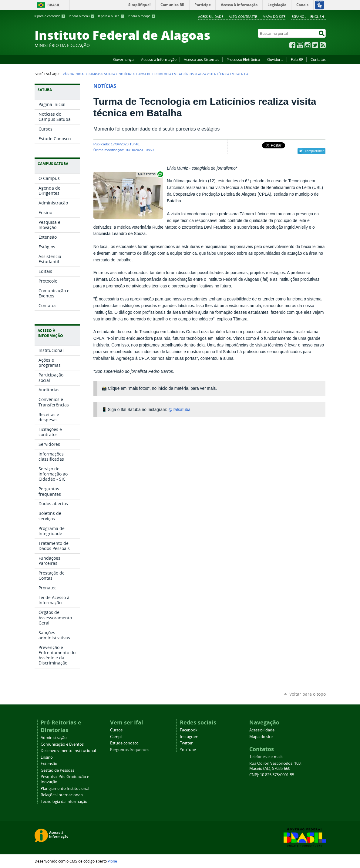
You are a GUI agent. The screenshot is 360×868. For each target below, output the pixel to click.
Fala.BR (297, 59)
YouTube (300, 45)
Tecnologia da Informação (64, 802)
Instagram (308, 45)
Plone (112, 861)
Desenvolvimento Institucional (68, 751)
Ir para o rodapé (142, 16)
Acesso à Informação (159, 59)
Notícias (125, 74)
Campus (94, 74)
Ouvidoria (275, 59)
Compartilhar (314, 151)
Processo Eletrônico (243, 59)
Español (299, 17)
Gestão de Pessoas (57, 770)
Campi (116, 737)
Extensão (49, 764)
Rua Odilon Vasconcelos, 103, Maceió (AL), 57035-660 (275, 766)
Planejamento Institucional (65, 788)
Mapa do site (274, 17)
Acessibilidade (211, 17)
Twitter (315, 45)
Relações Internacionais (62, 795)
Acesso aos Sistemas (202, 59)
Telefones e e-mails (266, 757)
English (317, 17)
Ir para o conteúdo (50, 16)
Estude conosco (124, 743)
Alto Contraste (243, 17)
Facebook (292, 45)
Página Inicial (74, 74)
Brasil (54, 5)
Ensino (47, 757)
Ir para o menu (82, 16)
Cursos (116, 730)
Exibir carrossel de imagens (150, 174)
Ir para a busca (111, 16)
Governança (123, 59)
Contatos (318, 59)
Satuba (109, 74)
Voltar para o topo (308, 694)
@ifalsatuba (179, 410)
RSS (323, 45)
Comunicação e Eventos (62, 744)
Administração (54, 738)
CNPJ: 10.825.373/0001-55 (272, 775)
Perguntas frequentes (130, 750)
